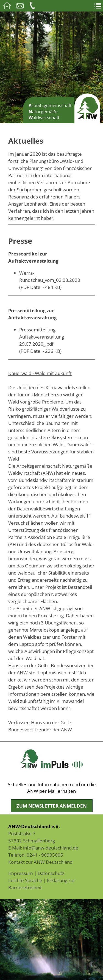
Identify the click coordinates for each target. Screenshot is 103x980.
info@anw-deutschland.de (51, 848)
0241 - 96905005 (45, 855)
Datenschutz (51, 873)
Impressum (21, 873)
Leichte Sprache (25, 880)
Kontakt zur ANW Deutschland (40, 862)
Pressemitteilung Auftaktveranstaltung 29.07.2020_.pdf (42, 337)
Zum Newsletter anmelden (52, 806)
